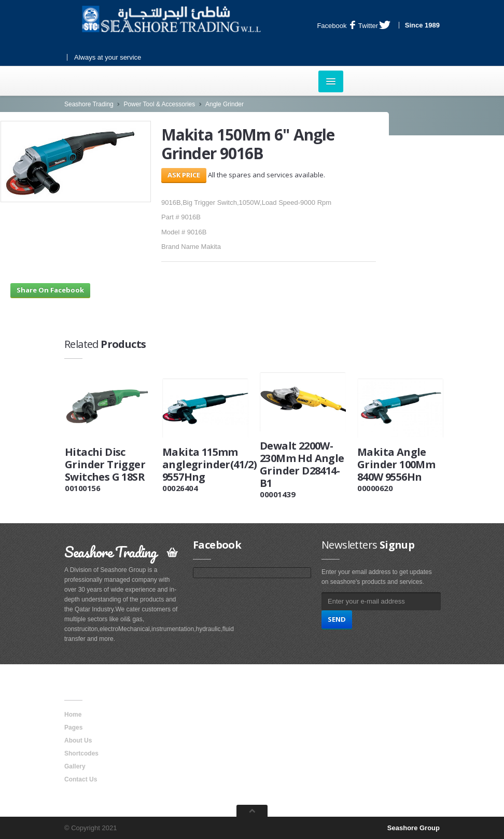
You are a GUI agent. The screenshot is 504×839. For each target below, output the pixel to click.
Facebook (336, 26)
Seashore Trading (89, 104)
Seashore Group (414, 828)
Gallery (75, 766)
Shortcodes (81, 753)
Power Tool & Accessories (159, 104)
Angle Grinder (225, 104)
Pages (73, 728)
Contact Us (81, 779)
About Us (78, 740)
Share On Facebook (50, 290)
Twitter (374, 26)
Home (73, 715)
